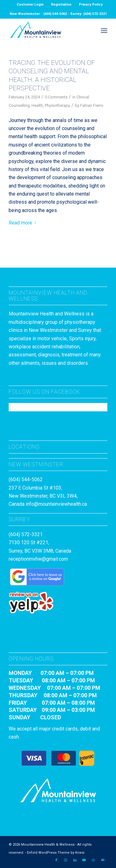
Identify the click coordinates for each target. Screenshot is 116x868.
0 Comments (56, 97)
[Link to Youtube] (84, 860)
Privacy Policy (91, 5)
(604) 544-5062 (26, 479)
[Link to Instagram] (66, 860)
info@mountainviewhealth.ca (56, 504)
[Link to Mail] (103, 860)
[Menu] (104, 31)
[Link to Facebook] (56, 860)
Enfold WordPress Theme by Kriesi (56, 853)
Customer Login (30, 5)
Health (37, 105)
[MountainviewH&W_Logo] (48, 31)
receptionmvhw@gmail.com (38, 559)
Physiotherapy (57, 105)
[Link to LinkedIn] (75, 860)
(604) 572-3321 (26, 534)
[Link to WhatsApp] (93, 860)
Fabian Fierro (92, 105)
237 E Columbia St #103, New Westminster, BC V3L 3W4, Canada (43, 496)
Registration (61, 5)
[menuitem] (30, 5)
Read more (24, 223)
